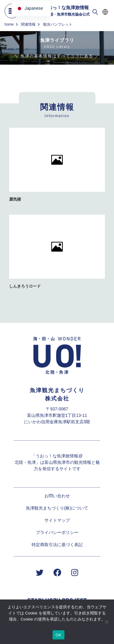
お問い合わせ (57, 496)
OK (59, 635)
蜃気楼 (15, 199)
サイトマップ (57, 520)
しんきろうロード (25, 286)
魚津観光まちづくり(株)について (57, 508)
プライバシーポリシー (57, 532)
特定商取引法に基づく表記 (57, 545)
